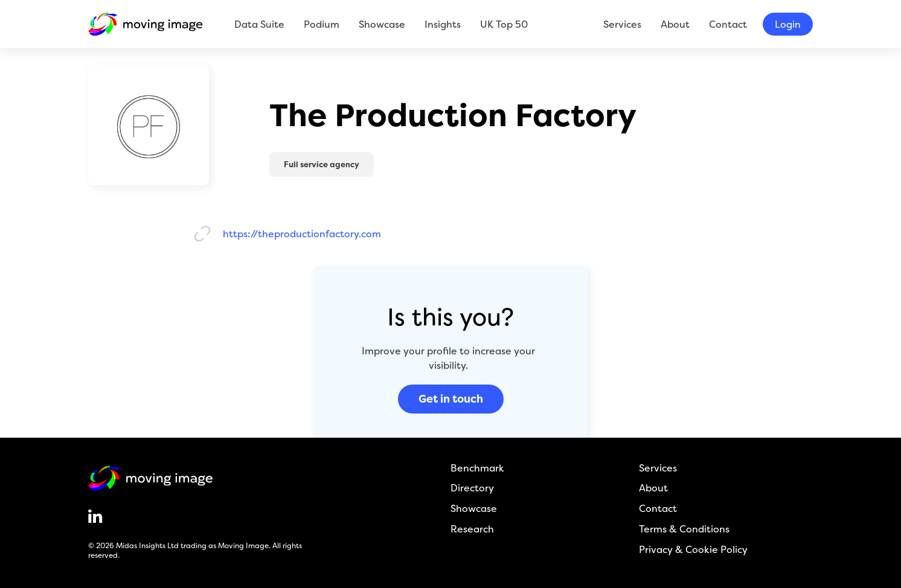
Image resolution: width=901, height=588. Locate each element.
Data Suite (259, 24)
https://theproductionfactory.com (302, 234)
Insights (443, 24)
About (675, 24)
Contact (728, 24)
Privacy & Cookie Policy (693, 550)
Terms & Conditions (684, 529)
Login (788, 24)
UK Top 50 (504, 24)
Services (622, 24)
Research (472, 529)
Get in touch (451, 399)
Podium (322, 24)
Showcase (382, 24)
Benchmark (477, 468)
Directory (472, 488)
